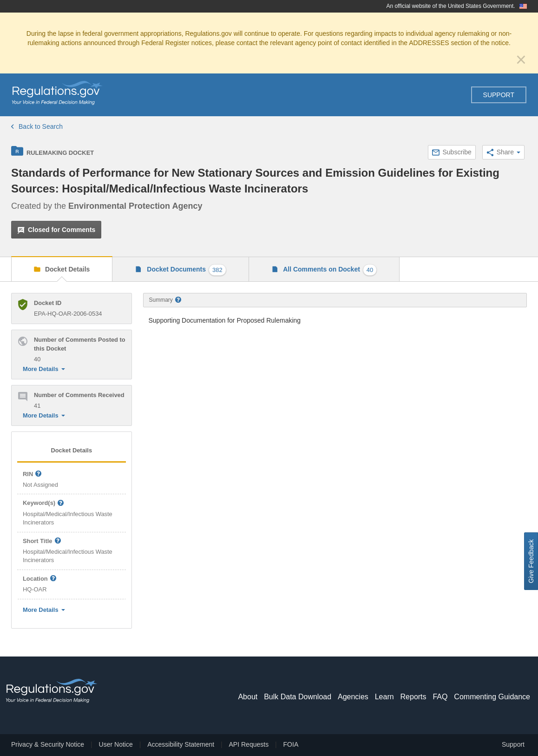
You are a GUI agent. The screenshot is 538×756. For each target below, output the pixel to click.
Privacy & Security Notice (48, 744)
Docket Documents (185, 270)
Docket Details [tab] (71, 450)
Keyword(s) (44, 503)
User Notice (116, 744)
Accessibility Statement (181, 744)
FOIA (291, 744)
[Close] (521, 60)
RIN (33, 474)
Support (499, 95)
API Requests (249, 744)
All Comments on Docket (329, 270)
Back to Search (37, 126)
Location (40, 579)
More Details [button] (44, 369)
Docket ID (48, 303)
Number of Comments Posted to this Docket (80, 344)
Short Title (42, 541)
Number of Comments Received (79, 395)
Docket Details (66, 269)
